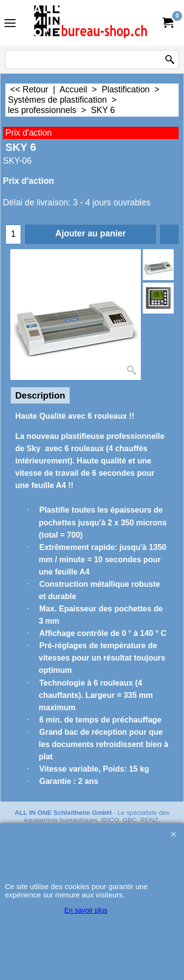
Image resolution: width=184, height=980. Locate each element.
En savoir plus (86, 910)
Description (40, 395)
